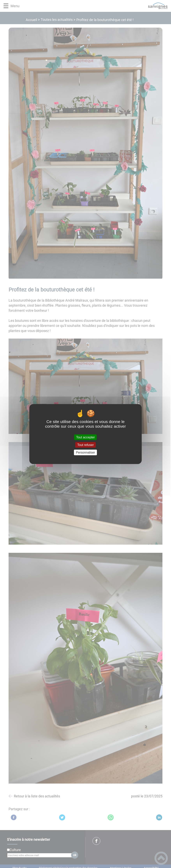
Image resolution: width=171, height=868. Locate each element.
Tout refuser (85, 445)
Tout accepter (85, 437)
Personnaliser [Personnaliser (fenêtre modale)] (85, 452)
